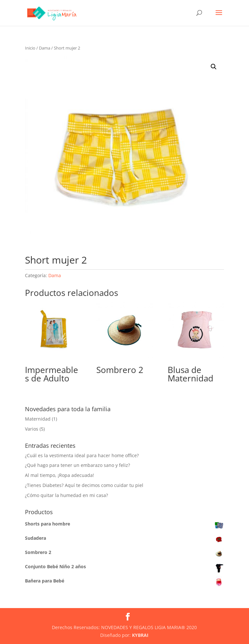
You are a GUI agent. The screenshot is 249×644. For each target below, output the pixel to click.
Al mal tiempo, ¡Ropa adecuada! (59, 475)
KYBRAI (140, 635)
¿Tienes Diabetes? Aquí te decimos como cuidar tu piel (84, 485)
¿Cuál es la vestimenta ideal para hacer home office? (82, 455)
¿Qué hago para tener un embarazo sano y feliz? (77, 465)
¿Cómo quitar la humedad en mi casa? (66, 495)
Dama (45, 48)
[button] (214, 67)
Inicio (30, 48)
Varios (32, 429)
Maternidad (38, 419)
